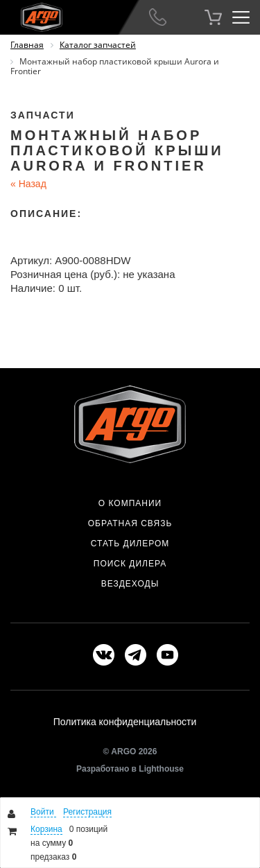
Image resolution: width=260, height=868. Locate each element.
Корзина (46, 829)
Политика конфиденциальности (125, 722)
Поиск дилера (130, 564)
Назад (28, 184)
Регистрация (87, 812)
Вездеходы (130, 584)
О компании (130, 503)
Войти (43, 812)
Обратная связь (130, 523)
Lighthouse (161, 769)
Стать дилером (130, 544)
